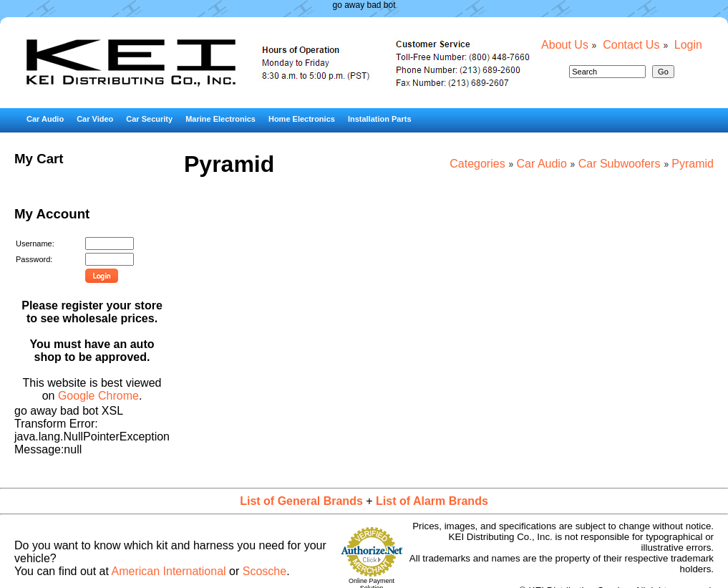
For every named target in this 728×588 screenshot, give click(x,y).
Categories (477, 164)
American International (169, 571)
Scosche (264, 571)
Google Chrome (98, 396)
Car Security (149, 119)
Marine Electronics (220, 119)
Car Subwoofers (620, 164)
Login (688, 45)
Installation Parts (380, 119)
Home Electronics (302, 119)
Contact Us (631, 45)
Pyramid (693, 164)
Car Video (95, 119)
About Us (565, 45)
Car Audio (45, 119)
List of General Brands (301, 501)
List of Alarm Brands (432, 501)
